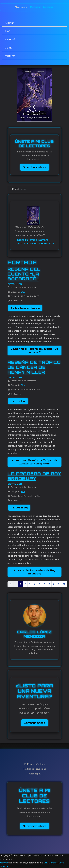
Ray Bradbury (19, 508)
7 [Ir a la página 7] (49, 584)
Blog (23, 292)
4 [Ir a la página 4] (35, 584)
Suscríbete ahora (35, 167)
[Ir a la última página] (64, 584)
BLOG (7, 31)
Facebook (48, 7)
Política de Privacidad (35, 769)
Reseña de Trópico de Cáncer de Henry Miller (34, 367)
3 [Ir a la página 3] (30, 584)
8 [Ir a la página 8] (54, 584)
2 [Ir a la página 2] (25, 584)
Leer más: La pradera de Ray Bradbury (35, 572)
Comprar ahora (35, 723)
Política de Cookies (34, 764)
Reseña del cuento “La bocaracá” (24, 274)
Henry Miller (18, 401)
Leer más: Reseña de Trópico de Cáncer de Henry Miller (35, 462)
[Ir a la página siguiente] (59, 584)
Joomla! (4, 863)
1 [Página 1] (21, 584)
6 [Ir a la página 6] (44, 584)
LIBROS (8, 48)
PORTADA (9, 23)
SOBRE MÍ (10, 39)
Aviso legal (35, 774)
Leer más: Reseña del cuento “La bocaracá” (34, 350)
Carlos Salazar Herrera (25, 308)
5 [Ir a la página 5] (40, 584)
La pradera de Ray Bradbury (34, 476)
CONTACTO (10, 56)
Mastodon (36, 7)
